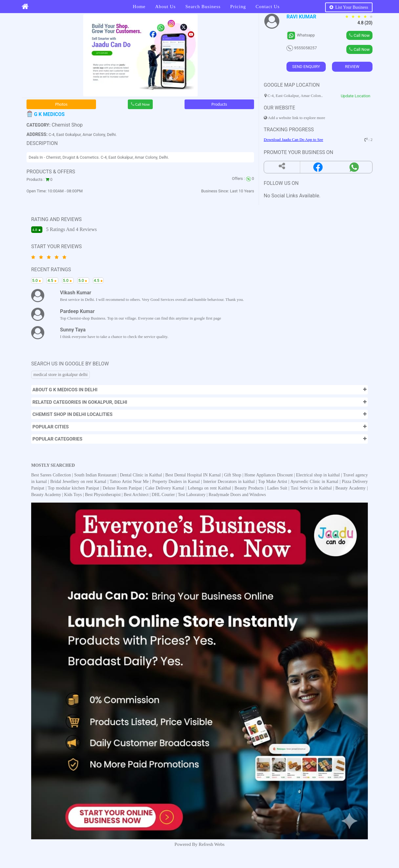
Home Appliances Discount (269, 475)
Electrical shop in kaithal (319, 475)
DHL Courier (163, 495)
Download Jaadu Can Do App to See (293, 140)
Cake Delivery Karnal (165, 488)
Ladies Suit (277, 488)
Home (139, 7)
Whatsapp (301, 35)
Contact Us (268, 7)
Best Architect (136, 495)
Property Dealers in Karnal (177, 482)
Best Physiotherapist (103, 495)
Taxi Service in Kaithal (311, 488)
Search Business (203, 7)
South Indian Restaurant (96, 475)
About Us (166, 7)
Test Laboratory (192, 495)
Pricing (238, 7)
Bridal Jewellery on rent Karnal (79, 482)
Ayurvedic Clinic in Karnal (315, 482)
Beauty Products (249, 488)
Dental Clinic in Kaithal (142, 475)
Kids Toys (73, 495)
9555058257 (302, 48)
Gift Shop (233, 475)
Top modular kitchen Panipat (74, 488)
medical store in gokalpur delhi (60, 375)
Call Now (140, 104)
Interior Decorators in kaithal (230, 482)
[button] (199, 390)
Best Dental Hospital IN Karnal (194, 475)
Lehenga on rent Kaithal (210, 488)
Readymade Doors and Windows (237, 495)
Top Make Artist (273, 482)
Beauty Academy (351, 488)
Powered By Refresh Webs (200, 844)
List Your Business (349, 7)
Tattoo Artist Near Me (130, 482)
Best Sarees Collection (52, 475)
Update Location (356, 96)
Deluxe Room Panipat (123, 488)
